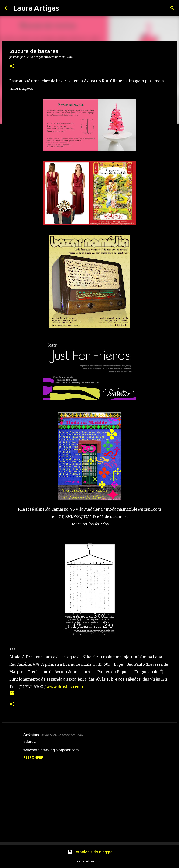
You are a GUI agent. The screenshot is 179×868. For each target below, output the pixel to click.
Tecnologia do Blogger (90, 852)
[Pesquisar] (66, 8)
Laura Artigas (36, 8)
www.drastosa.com (65, 687)
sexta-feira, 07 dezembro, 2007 (62, 735)
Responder (33, 757)
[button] (12, 66)
